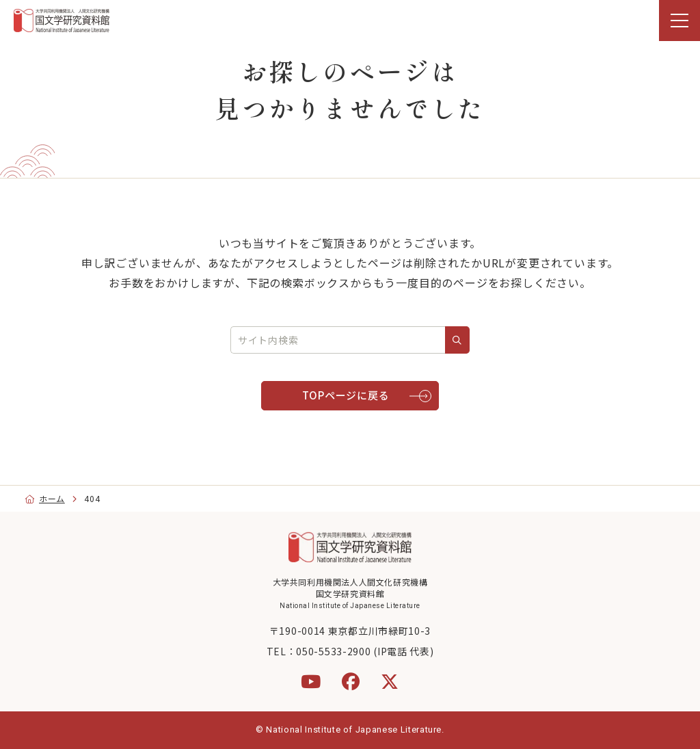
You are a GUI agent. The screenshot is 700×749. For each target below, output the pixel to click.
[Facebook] (351, 681)
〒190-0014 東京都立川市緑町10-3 (350, 631)
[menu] (679, 21)
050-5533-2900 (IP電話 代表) (365, 651)
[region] (350, 21)
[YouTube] (311, 681)
